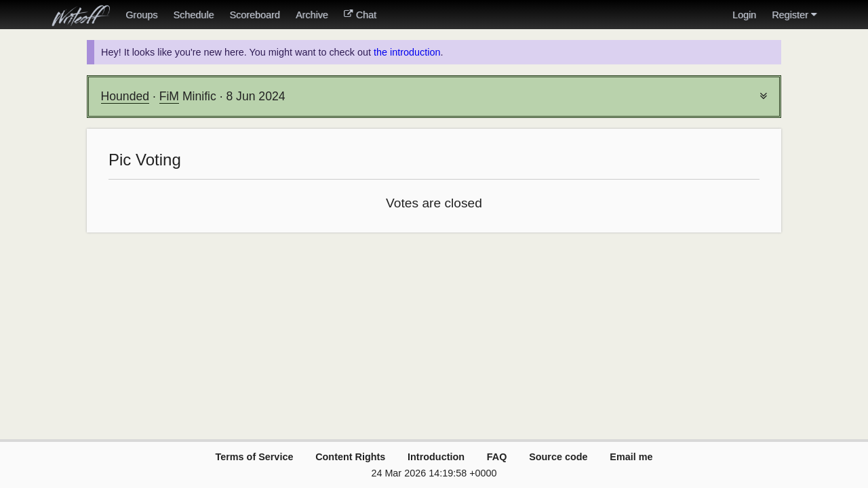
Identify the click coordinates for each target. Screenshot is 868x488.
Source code (558, 457)
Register (794, 15)
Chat (360, 15)
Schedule (193, 15)
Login (744, 15)
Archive (312, 15)
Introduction (436, 457)
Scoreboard (254, 15)
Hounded (125, 96)
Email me (631, 457)
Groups (141, 15)
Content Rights (350, 457)
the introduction (407, 52)
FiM (169, 96)
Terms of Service (254, 457)
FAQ (497, 457)
